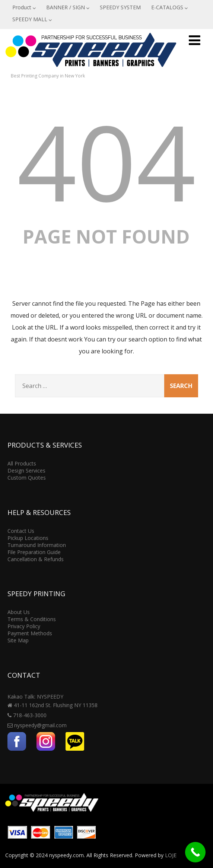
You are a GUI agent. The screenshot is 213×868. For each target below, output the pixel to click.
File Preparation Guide (34, 552)
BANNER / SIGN (68, 7)
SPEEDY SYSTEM (120, 7)
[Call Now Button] (195, 852)
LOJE (171, 855)
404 (106, 161)
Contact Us (21, 531)
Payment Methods (30, 633)
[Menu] (195, 40)
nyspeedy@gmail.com (40, 725)
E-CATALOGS (169, 7)
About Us (19, 612)
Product (24, 7)
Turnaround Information (37, 545)
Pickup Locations (28, 538)
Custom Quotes (27, 478)
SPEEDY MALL (32, 19)
